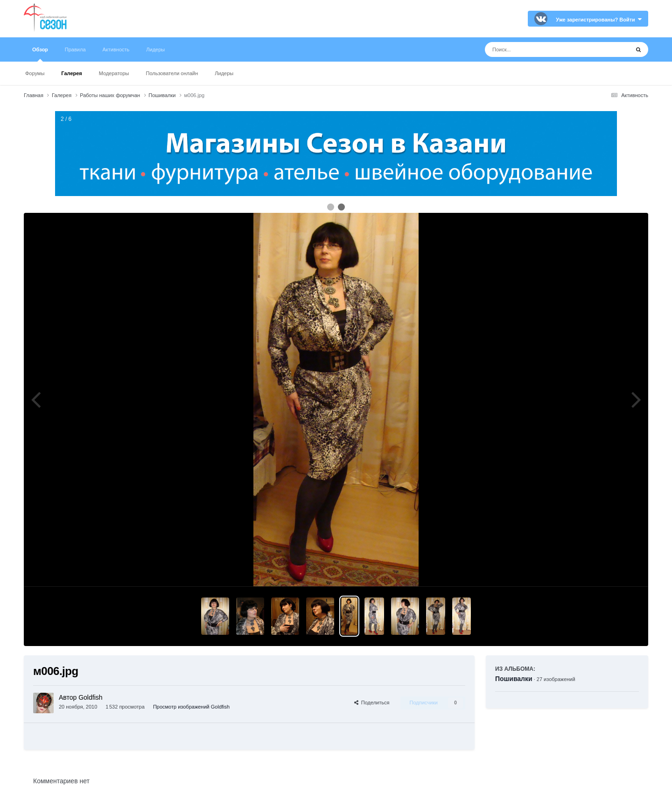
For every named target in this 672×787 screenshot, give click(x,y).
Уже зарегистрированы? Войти (599, 20)
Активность (116, 49)
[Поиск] (540, 49)
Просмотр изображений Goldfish (191, 707)
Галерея (71, 73)
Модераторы (114, 73)
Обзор (40, 54)
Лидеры (224, 73)
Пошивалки (514, 679)
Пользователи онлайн (172, 73)
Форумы (35, 73)
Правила (75, 49)
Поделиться (372, 703)
